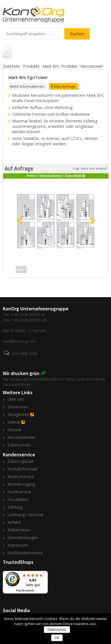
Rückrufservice (21, 477)
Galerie (14, 422)
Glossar (14, 430)
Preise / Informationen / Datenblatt (54, 176)
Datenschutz (19, 445)
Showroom (18, 407)
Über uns (16, 399)
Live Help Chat (24, 353)
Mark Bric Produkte (60, 66)
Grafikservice (19, 492)
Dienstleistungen (23, 537)
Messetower (92, 66)
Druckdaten (18, 499)
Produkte (31, 66)
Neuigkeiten (18, 414)
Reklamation (19, 530)
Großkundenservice (25, 553)
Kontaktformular (23, 469)
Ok (57, 638)
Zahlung (15, 507)
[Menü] (44, 574)
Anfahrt (14, 522)
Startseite (12, 66)
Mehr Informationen (27, 86)
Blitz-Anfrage (63, 86)
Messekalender (21, 437)
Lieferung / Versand (25, 515)
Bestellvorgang (21, 484)
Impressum (18, 545)
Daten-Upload (20, 461)
